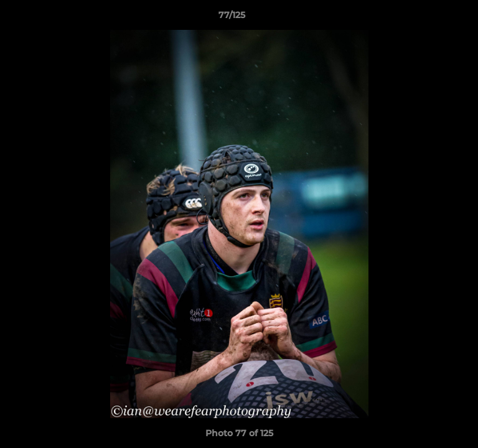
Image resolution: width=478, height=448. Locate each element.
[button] (433, 18)
